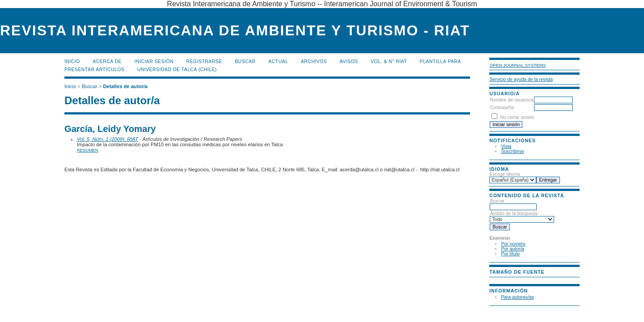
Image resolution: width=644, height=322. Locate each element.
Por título (510, 254)
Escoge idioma (504, 174)
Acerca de (107, 61)
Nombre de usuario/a (511, 100)
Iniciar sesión (154, 61)
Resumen (88, 150)
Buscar (245, 61)
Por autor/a (512, 249)
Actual (278, 61)
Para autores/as (517, 297)
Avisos (349, 61)
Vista (506, 146)
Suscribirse (512, 151)
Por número (513, 244)
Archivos (314, 61)
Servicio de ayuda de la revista (521, 79)
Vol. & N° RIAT (389, 61)
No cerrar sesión (517, 117)
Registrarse (204, 61)
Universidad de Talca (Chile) (177, 70)
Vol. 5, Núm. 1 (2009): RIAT (108, 139)
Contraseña (502, 108)
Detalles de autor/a (125, 86)
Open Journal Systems (517, 65)
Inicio (72, 61)
